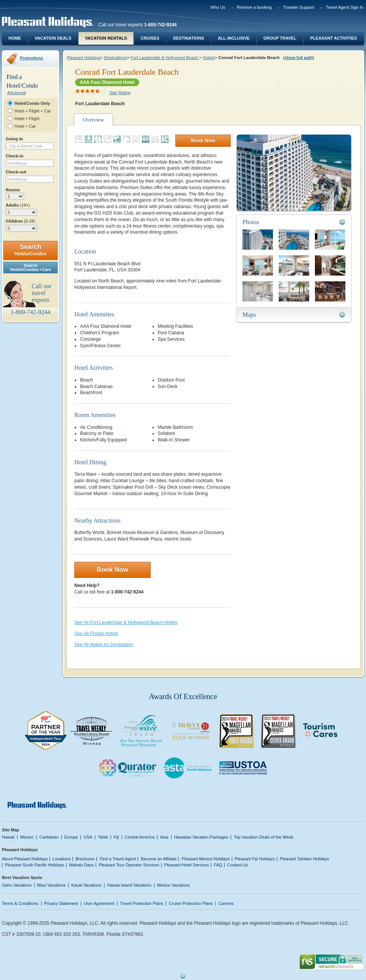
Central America (140, 837)
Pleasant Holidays (83, 58)
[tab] (294, 222)
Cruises (150, 38)
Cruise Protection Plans (191, 903)
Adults (18, 205)
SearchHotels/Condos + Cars (31, 267)
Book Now (203, 140)
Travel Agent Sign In (344, 7)
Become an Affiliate (159, 859)
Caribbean (49, 837)
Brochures (85, 859)
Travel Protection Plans (142, 903)
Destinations (189, 38)
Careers (226, 903)
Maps (249, 315)
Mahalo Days (82, 865)
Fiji (116, 837)
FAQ (218, 865)
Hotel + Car (25, 126)
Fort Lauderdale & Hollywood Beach (165, 58)
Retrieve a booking (254, 7)
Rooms (13, 190)
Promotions (31, 58)
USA (88, 837)
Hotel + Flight (27, 119)
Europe (71, 837)
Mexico (27, 837)
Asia (164, 837)
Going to (14, 139)
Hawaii (8, 837)
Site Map (10, 830)
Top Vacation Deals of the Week (263, 837)
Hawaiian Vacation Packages (201, 837)
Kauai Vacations (86, 885)
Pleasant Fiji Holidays (255, 859)
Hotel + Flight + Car (33, 111)
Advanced (17, 93)
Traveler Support (299, 7)
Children (20, 221)
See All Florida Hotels (96, 634)
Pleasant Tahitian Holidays (304, 859)
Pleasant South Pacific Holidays (35, 865)
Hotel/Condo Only (32, 103)
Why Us (218, 7)
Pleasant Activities (334, 38)
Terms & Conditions (20, 903)
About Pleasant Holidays (25, 859)
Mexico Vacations (173, 885)
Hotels (209, 58)
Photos (251, 222)
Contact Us (238, 865)
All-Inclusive (234, 38)
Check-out (16, 172)
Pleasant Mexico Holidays (205, 859)
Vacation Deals (53, 38)
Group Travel (280, 38)
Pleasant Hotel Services (187, 865)
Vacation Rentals (106, 38)
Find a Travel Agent (118, 859)
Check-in (15, 156)
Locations (62, 859)
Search (31, 250)
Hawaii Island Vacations (129, 885)
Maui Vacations (52, 885)
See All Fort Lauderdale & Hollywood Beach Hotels (126, 622)
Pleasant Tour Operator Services (129, 865)
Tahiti (103, 837)
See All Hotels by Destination (104, 645)
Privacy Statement (61, 903)
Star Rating (120, 93)
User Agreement (99, 903)
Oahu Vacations (17, 885)
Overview (93, 120)
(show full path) (299, 58)
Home (15, 38)
